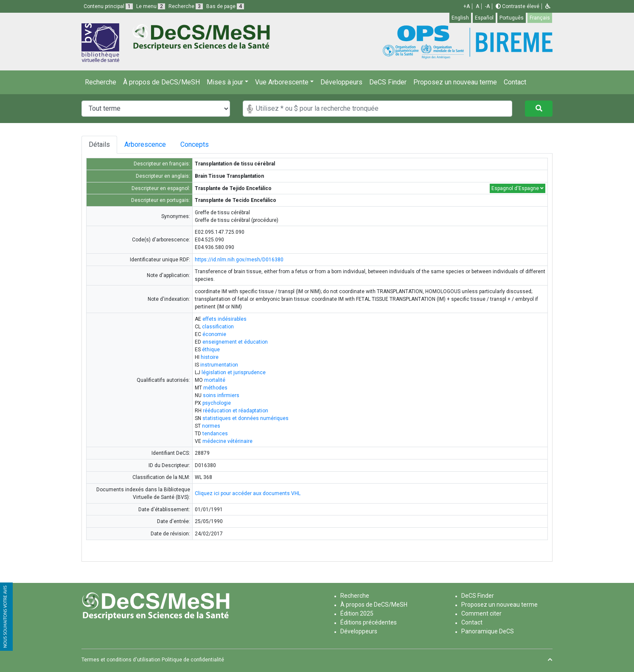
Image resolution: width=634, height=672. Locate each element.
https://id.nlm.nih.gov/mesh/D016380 (239, 260)
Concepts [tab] (198, 144)
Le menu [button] (151, 6)
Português (512, 18)
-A (487, 6)
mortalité (215, 380)
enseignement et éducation (235, 342)
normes (211, 426)
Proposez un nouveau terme (455, 82)
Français (540, 18)
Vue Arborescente (282, 82)
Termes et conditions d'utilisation (121, 660)
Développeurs (341, 82)
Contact (515, 82)
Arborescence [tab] (145, 144)
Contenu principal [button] (108, 6)
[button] (548, 6)
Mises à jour (225, 82)
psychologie (217, 403)
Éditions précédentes (369, 622)
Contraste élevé (518, 6)
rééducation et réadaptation (236, 411)
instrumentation (219, 365)
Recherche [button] (186, 6)
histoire (210, 357)
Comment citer (481, 613)
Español (484, 18)
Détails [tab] (99, 144)
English (460, 18)
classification (218, 327)
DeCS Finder (388, 82)
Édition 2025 (357, 613)
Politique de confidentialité (193, 660)
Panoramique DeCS (488, 631)
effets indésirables (224, 319)
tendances (215, 434)
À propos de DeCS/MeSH (161, 82)
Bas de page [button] (225, 6)
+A (467, 6)
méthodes (215, 388)
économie (214, 334)
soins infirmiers (221, 395)
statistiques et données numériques (245, 418)
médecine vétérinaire (227, 441)
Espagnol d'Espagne (518, 188)
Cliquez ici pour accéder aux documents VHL (248, 493)
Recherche (101, 82)
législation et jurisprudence (234, 372)
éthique (211, 350)
